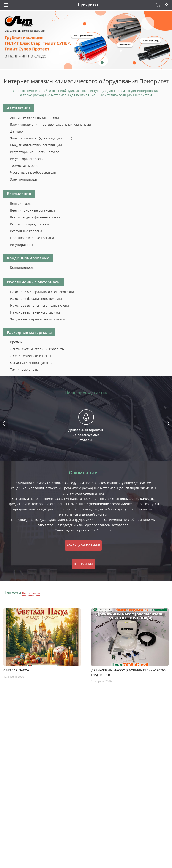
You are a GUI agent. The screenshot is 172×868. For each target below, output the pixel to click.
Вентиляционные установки (32, 210)
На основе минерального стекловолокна (42, 292)
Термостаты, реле (24, 166)
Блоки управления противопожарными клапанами (51, 124)
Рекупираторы (22, 245)
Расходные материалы (29, 332)
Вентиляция (19, 194)
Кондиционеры (22, 268)
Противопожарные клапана (32, 238)
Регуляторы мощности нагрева (35, 152)
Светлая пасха (16, 670)
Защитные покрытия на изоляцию (38, 319)
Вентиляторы (21, 204)
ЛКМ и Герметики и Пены (30, 356)
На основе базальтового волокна (36, 299)
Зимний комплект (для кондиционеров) (41, 138)
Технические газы (24, 369)
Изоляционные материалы (34, 282)
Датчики (17, 131)
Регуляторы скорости (27, 159)
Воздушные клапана (26, 231)
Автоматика (19, 108)
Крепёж (16, 342)
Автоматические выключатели (34, 118)
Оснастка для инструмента (31, 363)
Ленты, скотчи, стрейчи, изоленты (37, 349)
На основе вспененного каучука (35, 312)
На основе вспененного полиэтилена (40, 305)
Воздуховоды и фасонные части (35, 217)
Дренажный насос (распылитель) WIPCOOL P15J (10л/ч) (129, 672)
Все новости (31, 593)
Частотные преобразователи (33, 172)
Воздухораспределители (29, 224)
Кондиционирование (28, 258)
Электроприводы (24, 179)
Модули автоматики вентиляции (36, 145)
